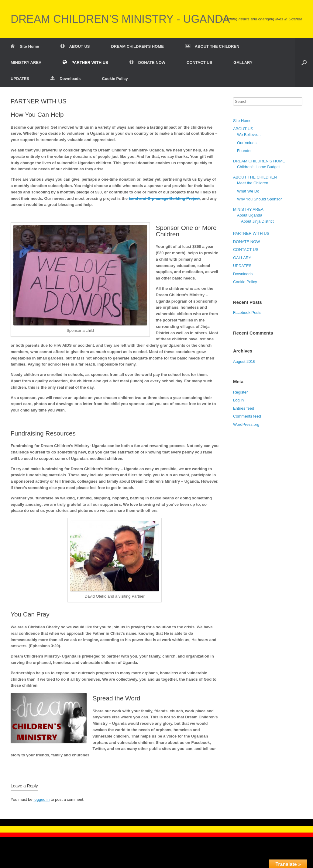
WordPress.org (246, 424)
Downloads (65, 79)
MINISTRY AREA (26, 62)
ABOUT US (75, 46)
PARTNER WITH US (85, 62)
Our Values (247, 143)
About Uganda (250, 215)
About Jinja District (257, 221)
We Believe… (249, 135)
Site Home (25, 46)
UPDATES (20, 79)
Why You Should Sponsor (259, 199)
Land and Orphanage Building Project (164, 198)
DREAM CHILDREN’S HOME (137, 46)
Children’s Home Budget (258, 167)
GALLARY (243, 62)
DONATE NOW (147, 62)
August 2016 (244, 361)
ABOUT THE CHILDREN (212, 46)
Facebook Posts (247, 312)
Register (240, 392)
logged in (41, 799)
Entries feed (244, 408)
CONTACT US (199, 62)
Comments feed (247, 416)
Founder (244, 151)
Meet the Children (253, 183)
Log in (238, 400)
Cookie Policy (115, 79)
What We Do (248, 191)
